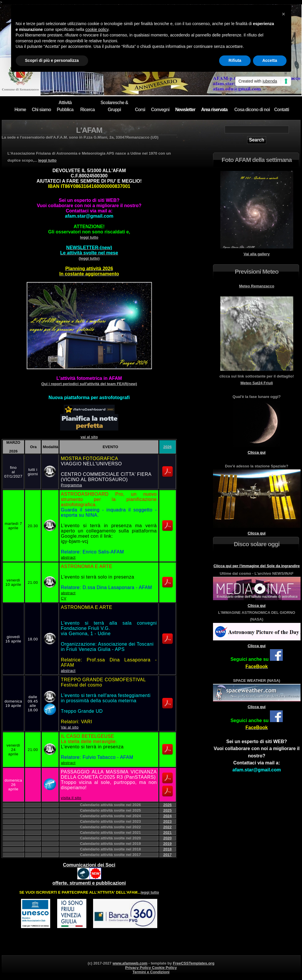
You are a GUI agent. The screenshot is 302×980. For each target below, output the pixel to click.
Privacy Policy (139, 968)
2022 (167, 827)
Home (20, 110)
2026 (167, 447)
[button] (284, 14)
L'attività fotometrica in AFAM (89, 378)
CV (64, 598)
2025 (167, 810)
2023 (167, 821)
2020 (167, 838)
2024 (167, 816)
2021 (167, 833)
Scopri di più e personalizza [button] (52, 60)
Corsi (140, 110)
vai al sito (89, 437)
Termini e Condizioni (151, 972)
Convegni (160, 110)
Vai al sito (70, 727)
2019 (167, 844)
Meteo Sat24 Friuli (257, 383)
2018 (167, 849)
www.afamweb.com (130, 963)
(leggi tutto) (89, 253)
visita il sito (71, 798)
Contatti (282, 110)
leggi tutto (47, 160)
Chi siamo (41, 110)
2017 (167, 855)
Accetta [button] (270, 60)
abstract (68, 557)
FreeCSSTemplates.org (194, 963)
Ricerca (87, 110)
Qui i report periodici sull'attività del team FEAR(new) (89, 384)
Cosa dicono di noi (252, 110)
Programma (71, 485)
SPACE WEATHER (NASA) (257, 681)
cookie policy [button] (97, 29)
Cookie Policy (164, 968)
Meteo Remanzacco (257, 286)
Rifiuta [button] (235, 60)
